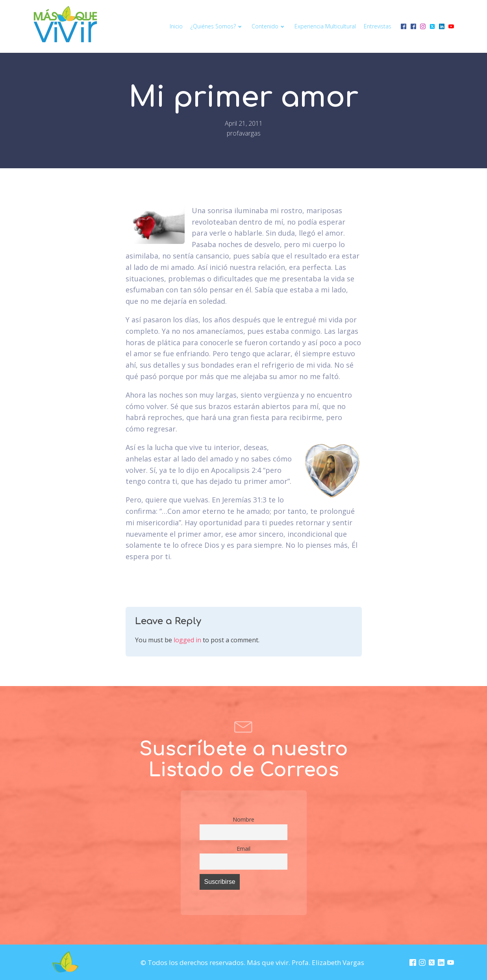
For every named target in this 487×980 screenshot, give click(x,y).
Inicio (176, 26)
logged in (187, 640)
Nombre (244, 819)
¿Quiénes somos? (217, 26)
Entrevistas (378, 26)
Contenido (269, 26)
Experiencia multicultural (325, 26)
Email (244, 849)
